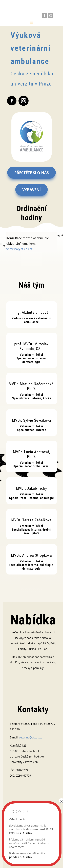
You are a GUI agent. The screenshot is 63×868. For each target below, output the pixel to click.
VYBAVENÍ (32, 190)
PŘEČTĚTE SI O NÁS (32, 173)
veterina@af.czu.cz (19, 249)
